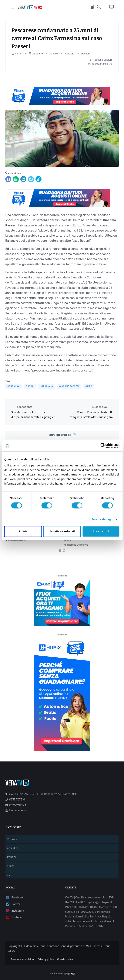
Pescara (86, 54)
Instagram (15, 911)
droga (30, 386)
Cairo (89, 386)
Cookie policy (65, 959)
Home (17, 54)
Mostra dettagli (102, 519)
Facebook (14, 898)
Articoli (54, 54)
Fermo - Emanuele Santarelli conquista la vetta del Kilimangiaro (91, 414)
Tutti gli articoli (62, 435)
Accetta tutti (101, 531)
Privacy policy (46, 959)
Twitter (13, 904)
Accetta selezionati (62, 531)
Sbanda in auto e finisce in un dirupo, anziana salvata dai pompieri (34, 414)
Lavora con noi (16, 811)
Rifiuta (23, 531)
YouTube (14, 917)
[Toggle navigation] (12, 7)
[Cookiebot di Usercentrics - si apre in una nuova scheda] (103, 446)
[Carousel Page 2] (64, 551)
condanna (13, 386)
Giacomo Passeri (69, 386)
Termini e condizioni (23, 959)
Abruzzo (70, 54)
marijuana (46, 386)
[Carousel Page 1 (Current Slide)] (60, 551)
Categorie (36, 54)
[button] (100, 7)
